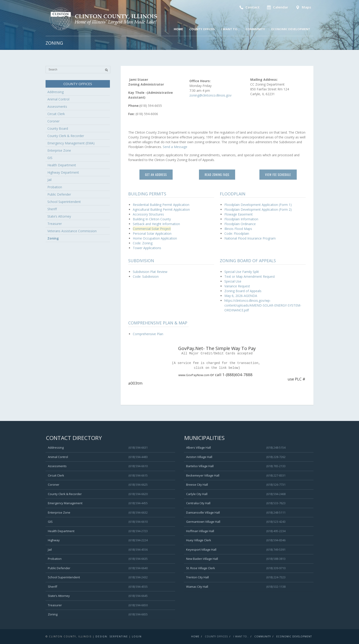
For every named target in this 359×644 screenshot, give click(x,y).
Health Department (62, 165)
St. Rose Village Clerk (201, 568)
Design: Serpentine (112, 636)
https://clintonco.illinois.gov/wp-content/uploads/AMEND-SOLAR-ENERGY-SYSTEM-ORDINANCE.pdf (263, 305)
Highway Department (63, 172)
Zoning (53, 238)
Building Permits (147, 194)
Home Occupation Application (155, 238)
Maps (303, 7)
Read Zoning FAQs (217, 175)
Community (255, 29)
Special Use (233, 281)
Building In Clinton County (152, 219)
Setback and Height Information (156, 224)
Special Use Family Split (242, 272)
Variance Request (237, 286)
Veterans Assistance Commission (72, 231)
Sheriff (52, 209)
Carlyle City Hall (197, 494)
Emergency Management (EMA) (71, 143)
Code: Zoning (143, 243)
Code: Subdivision (146, 276)
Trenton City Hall (197, 577)
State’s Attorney (59, 216)
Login (137, 636)
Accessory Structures (148, 214)
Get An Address (156, 175)
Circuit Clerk (56, 114)
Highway (54, 540)
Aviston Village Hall (199, 457)
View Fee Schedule (278, 175)
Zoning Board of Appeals (243, 291)
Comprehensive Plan (148, 334)
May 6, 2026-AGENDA (241, 296)
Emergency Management (65, 503)
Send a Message (175, 147)
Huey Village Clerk (199, 540)
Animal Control (58, 99)
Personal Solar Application (152, 233)
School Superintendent (64, 202)
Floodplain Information (241, 219)
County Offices (202, 29)
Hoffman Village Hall (200, 531)
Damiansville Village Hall (203, 512)
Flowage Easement (239, 214)
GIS (50, 158)
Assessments (57, 106)
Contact (249, 7)
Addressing (56, 92)
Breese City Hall (197, 485)
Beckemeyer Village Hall (203, 475)
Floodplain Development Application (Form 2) (258, 209)
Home (178, 29)
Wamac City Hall (197, 587)
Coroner (53, 121)
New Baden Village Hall (202, 559)
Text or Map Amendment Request (250, 276)
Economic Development (291, 29)
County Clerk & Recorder (66, 136)
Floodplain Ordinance (240, 224)
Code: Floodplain (237, 233)
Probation (55, 187)
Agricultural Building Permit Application (161, 209)
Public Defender (59, 194)
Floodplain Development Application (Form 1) (258, 205)
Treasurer (55, 224)
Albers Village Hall (199, 447)
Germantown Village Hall (203, 522)
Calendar (277, 7)
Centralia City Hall (198, 503)
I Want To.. (230, 29)
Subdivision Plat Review (150, 272)
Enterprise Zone (59, 150)
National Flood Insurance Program (250, 238)
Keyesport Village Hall (201, 550)
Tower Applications (147, 248)
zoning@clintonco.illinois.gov (210, 95)
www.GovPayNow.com (169, 375)
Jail (49, 180)
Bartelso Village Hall (200, 466)
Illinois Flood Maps (238, 229)
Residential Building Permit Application (161, 205)
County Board (58, 128)
